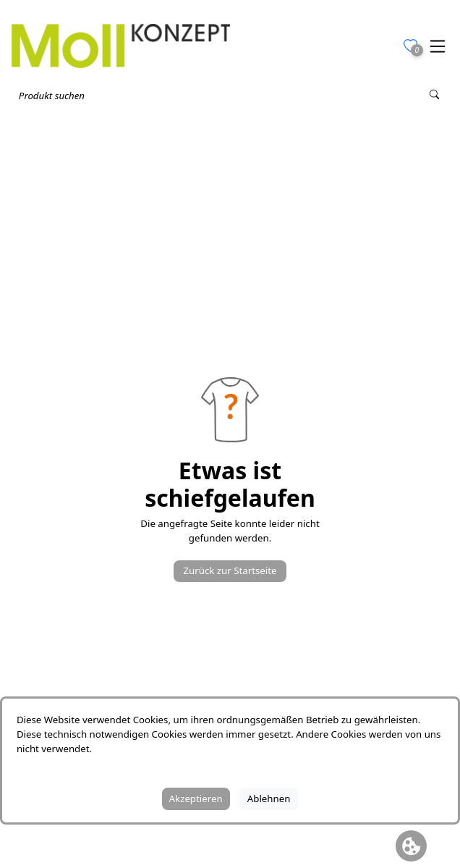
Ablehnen (269, 799)
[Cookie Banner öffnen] (411, 846)
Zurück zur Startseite (230, 570)
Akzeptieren (196, 799)
